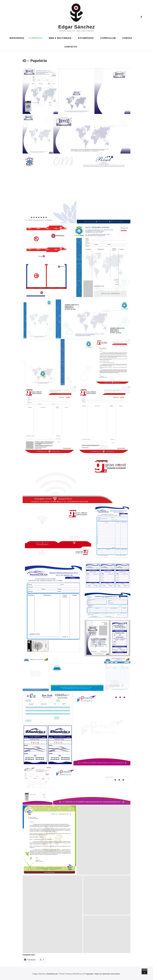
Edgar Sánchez (76, 27)
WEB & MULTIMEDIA (60, 38)
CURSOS (127, 38)
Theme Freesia (65, 974)
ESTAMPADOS (86, 38)
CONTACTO (71, 47)
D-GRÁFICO (36, 38)
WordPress (77, 974)
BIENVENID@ (17, 38)
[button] (40, 91)
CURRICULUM (108, 38)
